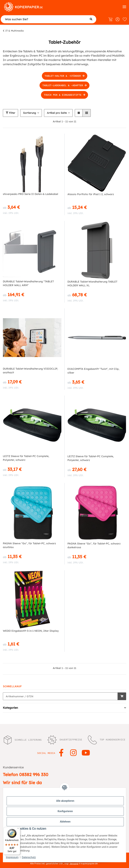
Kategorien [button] (10, 708)
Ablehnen (65, 822)
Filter (10, 113)
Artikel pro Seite (57, 113)
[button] (79, 113)
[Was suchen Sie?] (48, 19)
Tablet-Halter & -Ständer (65, 76)
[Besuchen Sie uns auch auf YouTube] (86, 753)
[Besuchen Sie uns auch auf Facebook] (61, 753)
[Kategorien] (124, 7)
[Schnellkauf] (60, 696)
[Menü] (18, 829)
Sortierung (30, 113)
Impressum (12, 857)
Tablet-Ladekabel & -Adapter (64, 85)
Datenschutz (29, 857)
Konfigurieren (65, 811)
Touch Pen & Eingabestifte (64, 95)
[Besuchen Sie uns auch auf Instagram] (74, 753)
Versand (74, 863)
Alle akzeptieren (65, 801)
